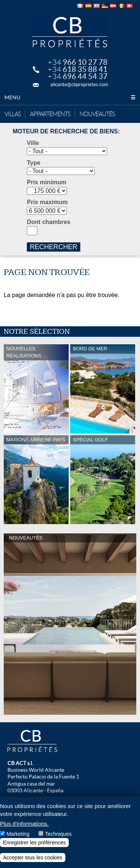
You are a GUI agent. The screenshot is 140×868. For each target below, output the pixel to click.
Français (80, 6)
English (97, 6)
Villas (13, 114)
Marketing (18, 834)
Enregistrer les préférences (34, 843)
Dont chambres (49, 222)
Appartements (50, 114)
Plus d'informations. (24, 824)
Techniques (58, 834)
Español (88, 6)
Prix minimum (47, 182)
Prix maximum (47, 202)
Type (34, 163)
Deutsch (105, 6)
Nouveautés (97, 114)
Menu (70, 97)
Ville (33, 143)
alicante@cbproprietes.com (79, 84)
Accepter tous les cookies (33, 858)
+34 (78, 62)
